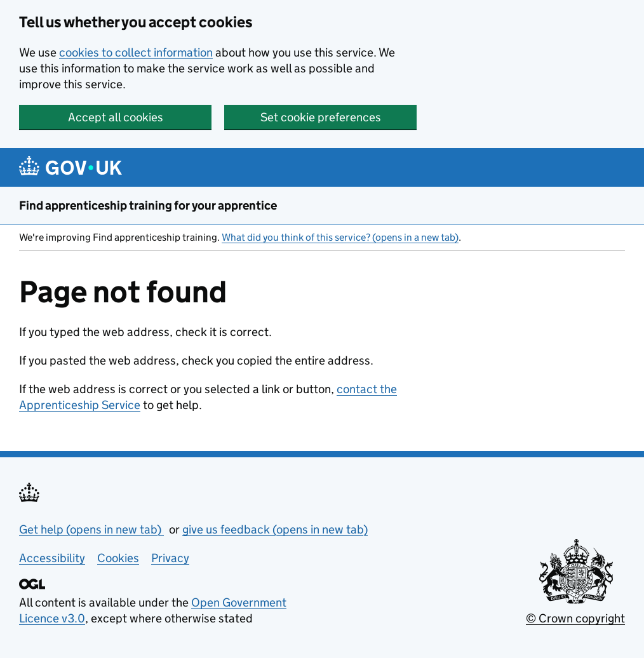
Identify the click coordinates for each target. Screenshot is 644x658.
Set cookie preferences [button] (321, 117)
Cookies (118, 558)
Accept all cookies (116, 117)
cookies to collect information (136, 52)
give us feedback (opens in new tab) (275, 529)
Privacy (170, 558)
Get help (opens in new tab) (91, 529)
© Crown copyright (575, 618)
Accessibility (52, 558)
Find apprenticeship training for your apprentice (148, 205)
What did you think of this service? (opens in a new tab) (340, 237)
